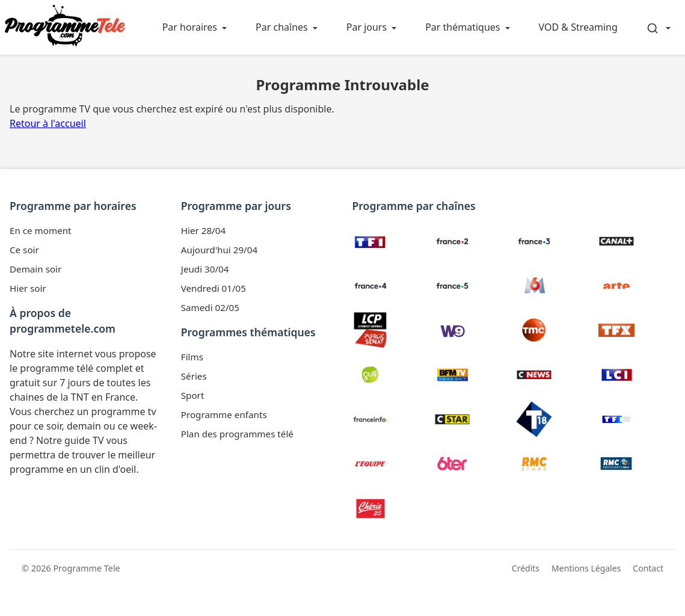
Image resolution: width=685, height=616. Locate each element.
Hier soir (28, 288)
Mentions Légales (586, 568)
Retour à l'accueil (48, 123)
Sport (193, 395)
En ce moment (41, 230)
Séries (194, 376)
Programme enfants (224, 414)
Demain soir (35, 269)
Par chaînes (282, 27)
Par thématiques (462, 27)
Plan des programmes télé (237, 434)
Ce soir (24, 250)
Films (192, 357)
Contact (648, 568)
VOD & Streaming (578, 27)
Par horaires (190, 27)
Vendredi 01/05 (213, 288)
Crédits (526, 568)
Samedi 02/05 (210, 307)
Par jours (367, 27)
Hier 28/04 (203, 230)
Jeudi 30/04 (205, 269)
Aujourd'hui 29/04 (219, 250)
